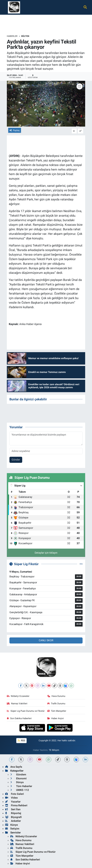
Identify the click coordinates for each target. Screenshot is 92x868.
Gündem (18, 774)
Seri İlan (13, 809)
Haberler (12, 36)
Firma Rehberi (16, 805)
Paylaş (15, 130)
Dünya (17, 782)
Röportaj (13, 813)
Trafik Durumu (56, 704)
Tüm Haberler (21, 786)
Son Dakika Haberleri (19, 718)
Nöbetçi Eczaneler (18, 696)
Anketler (13, 821)
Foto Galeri (15, 794)
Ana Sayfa (14, 767)
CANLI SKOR (46, 640)
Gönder (16, 460)
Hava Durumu (56, 696)
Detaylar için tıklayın (46, 553)
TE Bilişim (54, 750)
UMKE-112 (20, 790)
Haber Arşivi (56, 718)
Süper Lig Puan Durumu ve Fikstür (26, 711)
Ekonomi (18, 778)
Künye (11, 825)
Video (11, 798)
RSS (21, 741)
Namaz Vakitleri (17, 704)
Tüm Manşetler (57, 711)
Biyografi (13, 817)
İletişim (12, 829)
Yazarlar (13, 802)
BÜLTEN (25, 36)
